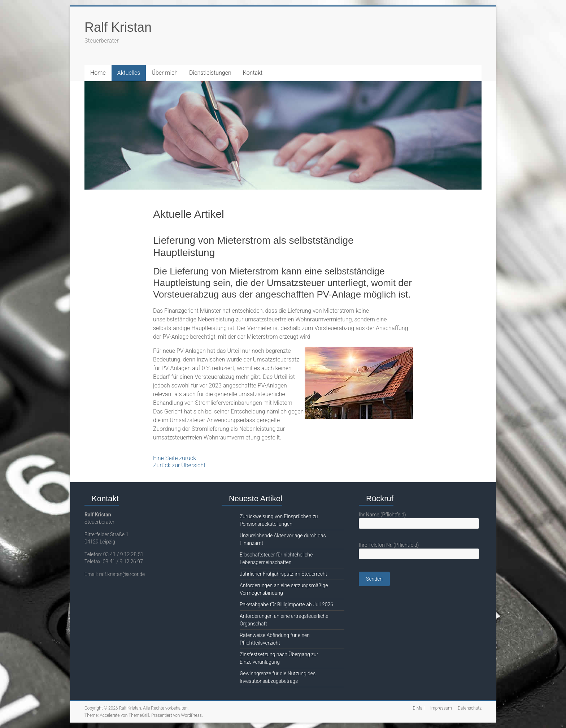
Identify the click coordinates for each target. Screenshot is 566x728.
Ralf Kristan (118, 27)
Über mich (165, 73)
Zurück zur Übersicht (179, 465)
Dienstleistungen (210, 73)
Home (98, 73)
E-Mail (418, 708)
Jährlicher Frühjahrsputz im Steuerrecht (283, 574)
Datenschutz (470, 708)
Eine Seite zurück (175, 458)
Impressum (441, 708)
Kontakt (253, 73)
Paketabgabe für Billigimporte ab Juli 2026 (286, 604)
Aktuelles (129, 73)
